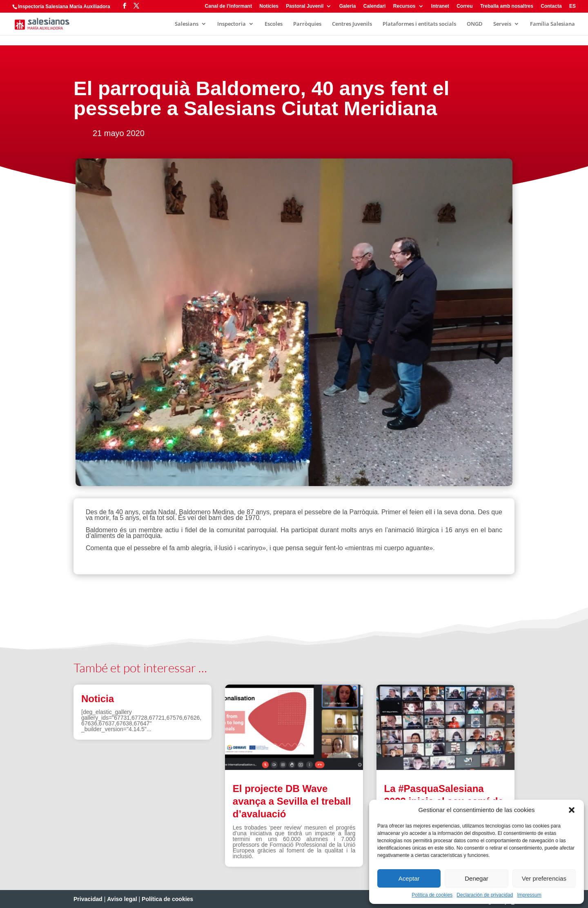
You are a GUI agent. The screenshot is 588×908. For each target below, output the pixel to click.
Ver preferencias (544, 878)
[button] (572, 810)
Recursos (404, 6)
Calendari (375, 6)
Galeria (348, 6)
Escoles (274, 24)
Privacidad (88, 899)
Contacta (551, 6)
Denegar (477, 878)
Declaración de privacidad (485, 895)
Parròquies (307, 24)
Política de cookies (432, 895)
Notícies (269, 6)
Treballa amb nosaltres (507, 6)
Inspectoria (232, 24)
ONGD (475, 24)
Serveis (502, 24)
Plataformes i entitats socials (419, 24)
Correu (464, 6)
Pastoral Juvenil (305, 6)
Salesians (187, 24)
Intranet (440, 6)
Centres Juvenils (352, 24)
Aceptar (409, 878)
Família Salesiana (552, 24)
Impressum (529, 895)
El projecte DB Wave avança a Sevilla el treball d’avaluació (292, 801)
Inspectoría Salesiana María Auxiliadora (64, 7)
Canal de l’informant (228, 6)
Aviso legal (122, 899)
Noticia (98, 699)
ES (572, 6)
